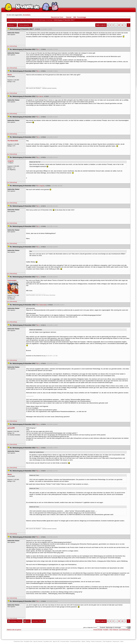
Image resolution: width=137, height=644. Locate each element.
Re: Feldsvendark (42, 305)
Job (122, 641)
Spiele (83, 641)
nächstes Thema (39, 621)
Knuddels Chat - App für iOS (51, 641)
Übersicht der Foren (57, 17)
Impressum (116, 641)
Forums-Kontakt (98, 630)
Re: (38, 49)
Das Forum (23, 20)
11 (122, 25)
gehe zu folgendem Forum (90, 627)
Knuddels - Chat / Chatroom (111, 630)
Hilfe (75, 17)
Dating (88, 641)
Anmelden (26, 15)
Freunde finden (65, 641)
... (116, 25)
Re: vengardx (41, 186)
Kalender (69, 17)
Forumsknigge (82, 17)
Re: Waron (40, 96)
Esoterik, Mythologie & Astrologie (43, 20)
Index (27, 621)
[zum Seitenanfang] (12, 46)
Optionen (12, 25)
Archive (30, 20)
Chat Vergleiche (107, 641)
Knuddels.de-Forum (13, 20)
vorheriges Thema (15, 621)
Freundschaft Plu (75, 641)
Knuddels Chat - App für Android (33, 641)
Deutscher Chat (19, 641)
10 (119, 25)
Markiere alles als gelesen (14, 630)
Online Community (96, 641)
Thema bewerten (25, 25)
